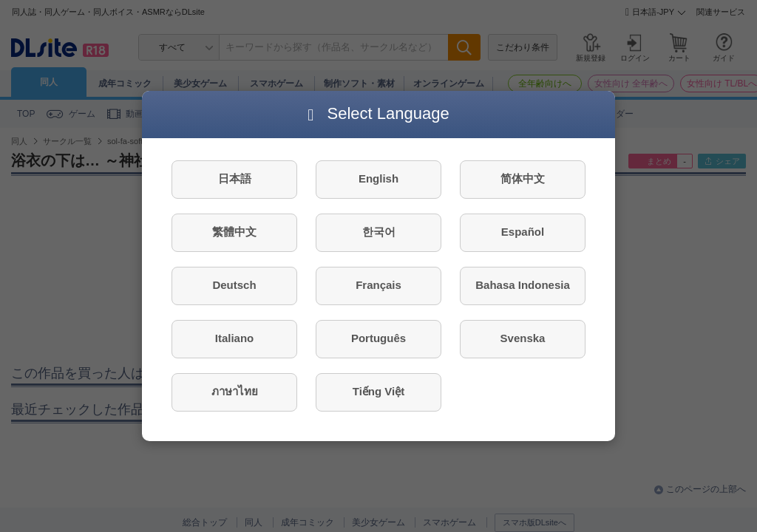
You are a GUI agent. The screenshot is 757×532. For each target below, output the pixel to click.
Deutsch (234, 285)
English (378, 178)
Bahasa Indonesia (523, 285)
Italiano (235, 338)
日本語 (235, 178)
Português (378, 338)
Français (378, 285)
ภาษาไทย (235, 391)
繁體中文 (234, 232)
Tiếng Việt (378, 391)
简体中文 (523, 178)
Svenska (523, 338)
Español (523, 232)
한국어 (379, 232)
